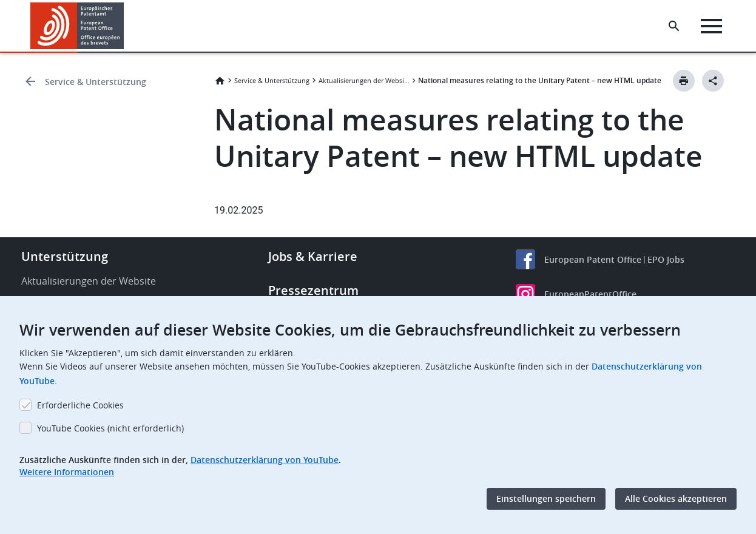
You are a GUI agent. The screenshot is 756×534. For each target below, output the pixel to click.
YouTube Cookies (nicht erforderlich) (110, 428)
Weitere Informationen (67, 472)
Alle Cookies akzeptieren (676, 499)
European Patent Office (593, 259)
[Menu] (711, 26)
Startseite (220, 81)
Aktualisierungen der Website (364, 80)
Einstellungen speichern (546, 499)
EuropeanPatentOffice (590, 294)
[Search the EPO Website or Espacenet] (674, 26)
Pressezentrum (313, 290)
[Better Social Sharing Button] (713, 81)
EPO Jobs (666, 259)
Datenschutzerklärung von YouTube (265, 460)
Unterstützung (65, 256)
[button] (126, 26)
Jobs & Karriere (313, 256)
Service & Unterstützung (96, 82)
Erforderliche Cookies (80, 405)
